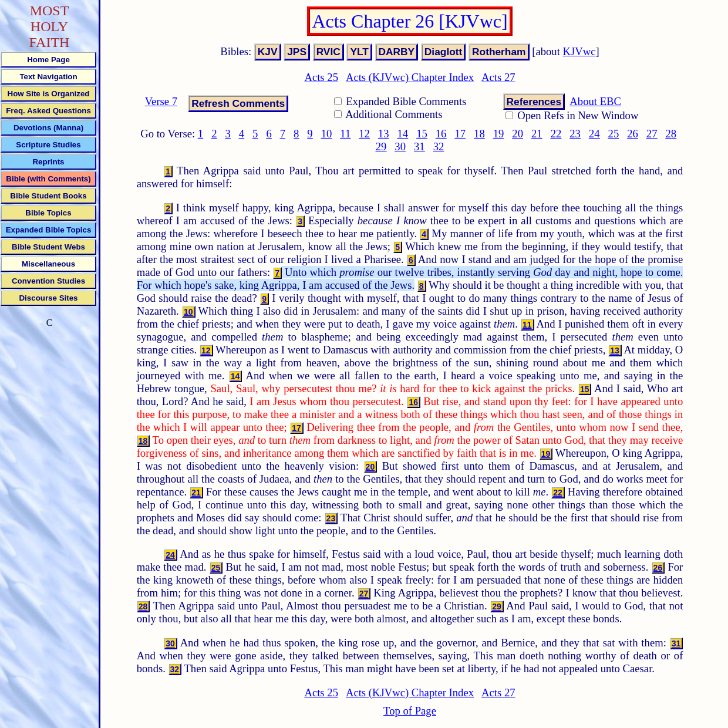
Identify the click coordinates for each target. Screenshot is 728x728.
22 (556, 134)
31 (419, 146)
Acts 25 (321, 77)
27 (652, 134)
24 (594, 134)
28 (671, 134)
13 (384, 134)
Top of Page (410, 711)
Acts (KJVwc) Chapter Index (410, 77)
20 (518, 134)
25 (614, 134)
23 (575, 134)
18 (479, 134)
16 (441, 134)
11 (345, 134)
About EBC (595, 101)
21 (537, 134)
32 (439, 146)
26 (633, 134)
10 (327, 134)
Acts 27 (498, 77)
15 (422, 134)
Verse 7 (161, 101)
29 (381, 146)
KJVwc (579, 51)
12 (364, 134)
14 (403, 134)
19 (499, 134)
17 (460, 134)
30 (400, 146)
